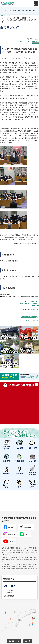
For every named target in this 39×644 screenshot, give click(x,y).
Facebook (9, 527)
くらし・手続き (12, 11)
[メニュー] (36, 4)
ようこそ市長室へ (15, 18)
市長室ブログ (26, 18)
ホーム (5, 11)
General (35, 39)
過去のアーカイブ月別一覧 (29, 41)
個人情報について (14, 641)
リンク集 (28, 641)
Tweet (28, 320)
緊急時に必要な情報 (19, 403)
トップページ (5, 18)
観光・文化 (35, 11)
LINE (24, 534)
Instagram (9, 534)
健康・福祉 (28, 11)
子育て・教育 (21, 11)
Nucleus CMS (34, 310)
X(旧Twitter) (26, 527)
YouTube (9, 541)
